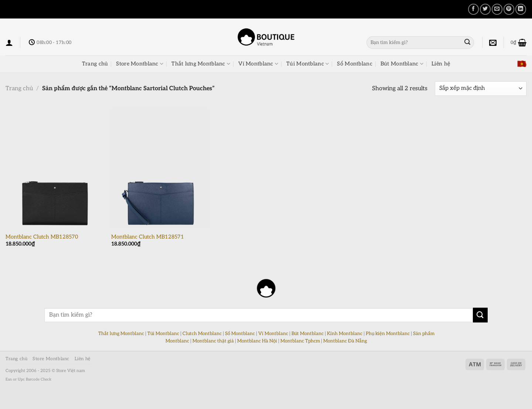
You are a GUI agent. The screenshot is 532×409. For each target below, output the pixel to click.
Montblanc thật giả (213, 341)
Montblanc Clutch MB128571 (148, 237)
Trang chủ (95, 64)
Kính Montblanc (345, 334)
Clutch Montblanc (202, 334)
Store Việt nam (71, 371)
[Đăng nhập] (9, 43)
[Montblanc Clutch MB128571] (160, 168)
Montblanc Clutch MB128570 (42, 237)
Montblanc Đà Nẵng (345, 341)
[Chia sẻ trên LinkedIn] (521, 9)
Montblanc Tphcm (300, 341)
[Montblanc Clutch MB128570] (55, 168)
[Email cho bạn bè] (497, 9)
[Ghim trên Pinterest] (509, 9)
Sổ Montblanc (354, 64)
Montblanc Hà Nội (257, 341)
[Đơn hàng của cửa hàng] (481, 89)
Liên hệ (441, 64)
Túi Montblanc (308, 64)
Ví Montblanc (258, 64)
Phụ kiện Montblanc (388, 334)
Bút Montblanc (402, 64)
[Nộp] (467, 43)
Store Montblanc (140, 64)
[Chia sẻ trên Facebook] (473, 9)
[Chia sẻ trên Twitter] (485, 9)
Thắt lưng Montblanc (201, 64)
